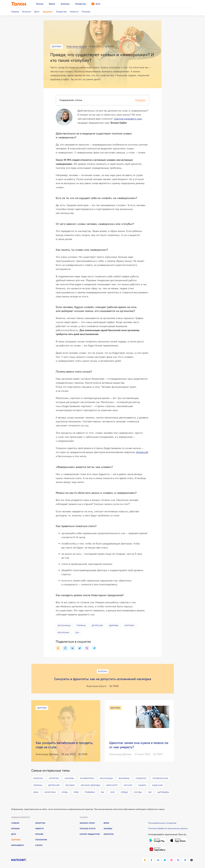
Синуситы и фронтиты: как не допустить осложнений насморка (103, 679)
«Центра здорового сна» (128, 119)
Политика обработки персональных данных (168, 828)
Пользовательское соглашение (162, 823)
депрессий (142, 452)
